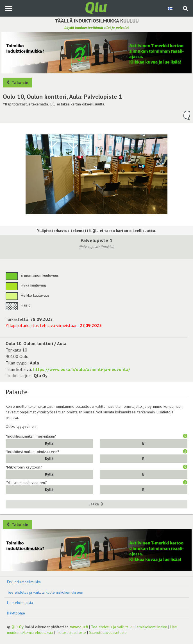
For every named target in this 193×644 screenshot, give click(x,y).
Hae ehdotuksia (20, 603)
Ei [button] (144, 443)
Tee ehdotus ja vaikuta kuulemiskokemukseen (45, 592)
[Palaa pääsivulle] (97, 8)
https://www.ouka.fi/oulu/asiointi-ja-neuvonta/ (82, 369)
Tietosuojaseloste (71, 632)
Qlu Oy (18, 627)
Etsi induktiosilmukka (24, 582)
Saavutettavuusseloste (108, 632)
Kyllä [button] (49, 443)
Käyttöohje (16, 613)
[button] (185, 436)
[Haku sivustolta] (185, 9)
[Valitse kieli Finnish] (171, 8)
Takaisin (17, 82)
